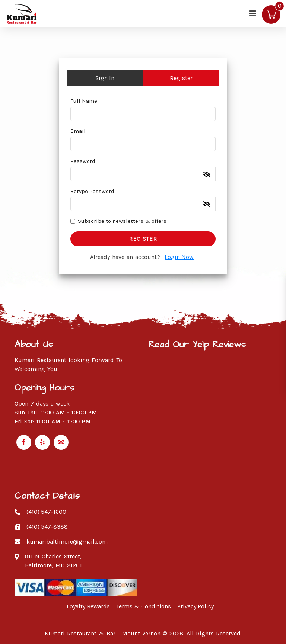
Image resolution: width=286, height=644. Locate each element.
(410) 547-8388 (47, 527)
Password (83, 161)
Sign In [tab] (105, 78)
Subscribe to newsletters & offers (122, 221)
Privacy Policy (196, 606)
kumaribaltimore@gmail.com (67, 542)
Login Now (179, 257)
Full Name (84, 101)
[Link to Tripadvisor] (61, 442)
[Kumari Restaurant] (22, 13)
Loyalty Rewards (88, 606)
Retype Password (92, 191)
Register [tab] (181, 78)
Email (78, 131)
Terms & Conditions (144, 606)
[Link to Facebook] (24, 442)
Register (143, 239)
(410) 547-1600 (46, 512)
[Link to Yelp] (42, 442)
